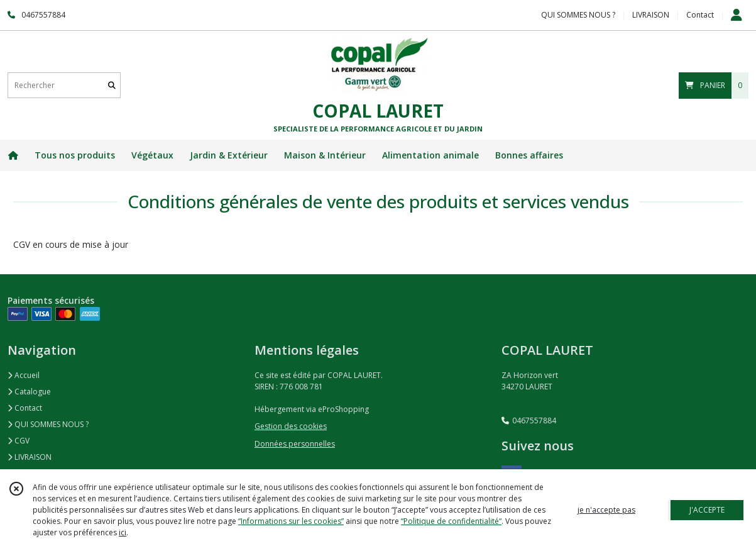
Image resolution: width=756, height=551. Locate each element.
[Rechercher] (112, 85)
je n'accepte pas (606, 510)
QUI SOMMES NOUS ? (48, 424)
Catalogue (29, 392)
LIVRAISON (30, 457)
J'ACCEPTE (707, 510)
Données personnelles (295, 444)
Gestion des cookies (291, 426)
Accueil (24, 375)
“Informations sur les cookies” (291, 521)
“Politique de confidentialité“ (451, 521)
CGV (19, 441)
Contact (700, 15)
